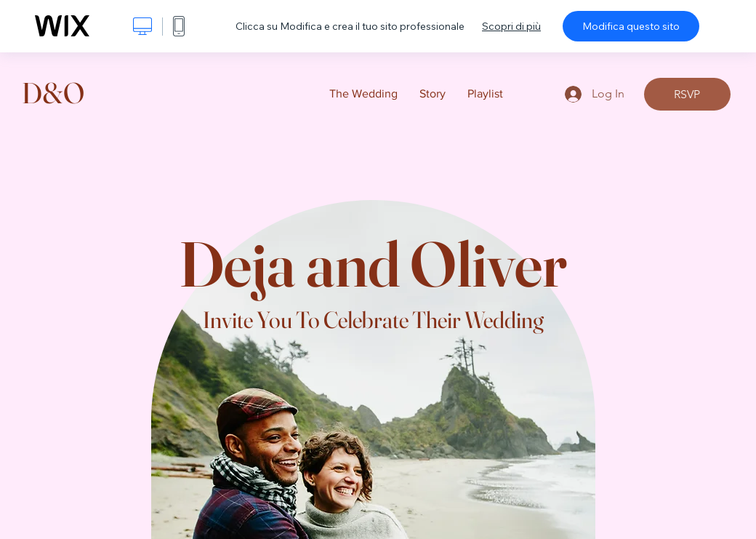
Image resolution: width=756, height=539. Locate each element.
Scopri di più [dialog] (511, 26)
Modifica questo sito (631, 26)
